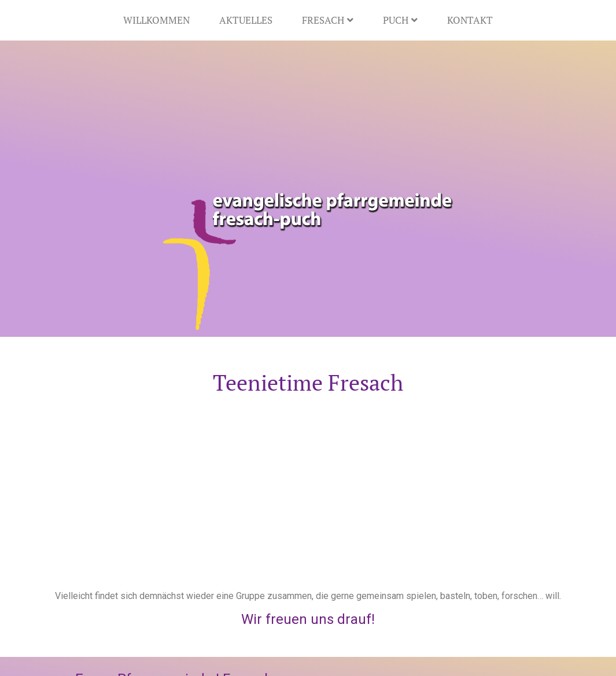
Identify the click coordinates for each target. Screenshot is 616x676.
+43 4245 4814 (141, 595)
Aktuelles (246, 20)
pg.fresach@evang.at (143, 609)
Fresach (328, 20)
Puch (400, 20)
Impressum (158, 650)
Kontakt (470, 20)
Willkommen (156, 20)
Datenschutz (222, 650)
